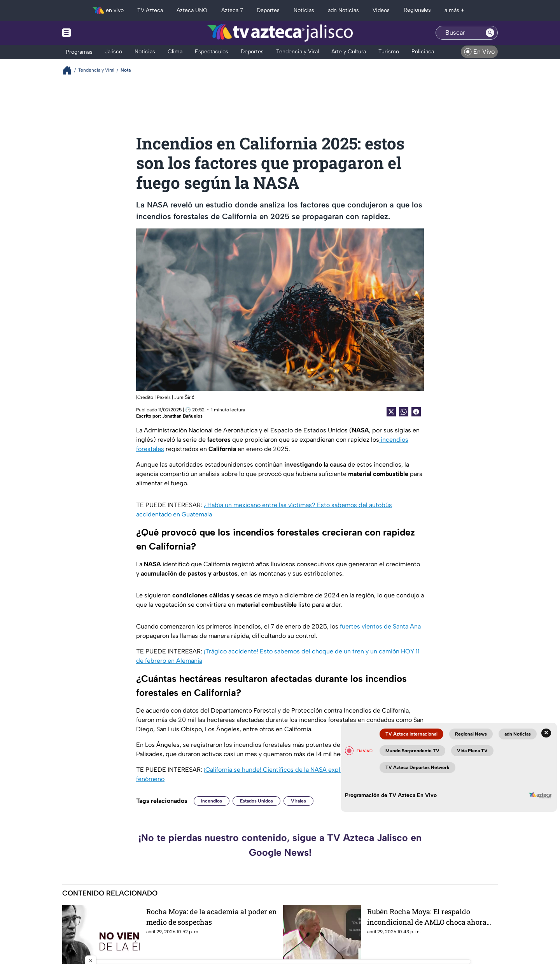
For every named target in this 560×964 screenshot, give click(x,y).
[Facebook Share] (416, 412)
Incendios (212, 801)
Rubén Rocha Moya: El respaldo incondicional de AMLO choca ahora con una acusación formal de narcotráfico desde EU (427, 917)
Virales (298, 801)
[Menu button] (93, 33)
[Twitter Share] (391, 412)
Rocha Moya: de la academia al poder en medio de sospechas (212, 917)
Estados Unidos (256, 801)
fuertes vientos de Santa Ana (380, 626)
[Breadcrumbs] (70, 70)
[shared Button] (404, 412)
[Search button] (490, 33)
